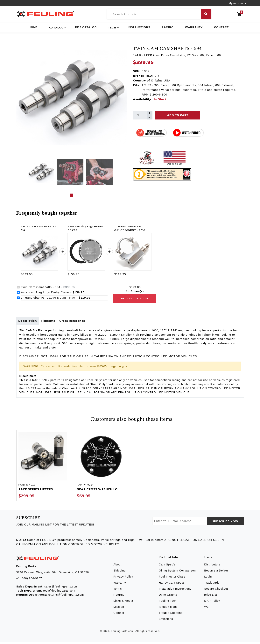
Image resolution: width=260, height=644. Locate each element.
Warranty (194, 27)
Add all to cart (135, 298)
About (118, 566)
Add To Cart (178, 115)
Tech (112, 27)
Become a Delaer (216, 572)
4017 (32, 487)
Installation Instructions (175, 591)
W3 (206, 609)
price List (211, 597)
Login (208, 579)
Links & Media (123, 603)
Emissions (166, 621)
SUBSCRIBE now (225, 523)
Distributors (212, 566)
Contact (221, 27)
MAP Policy (212, 603)
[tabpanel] (41, 172)
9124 (91, 487)
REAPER (152, 76)
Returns (119, 597)
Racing (168, 27)
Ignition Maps (168, 609)
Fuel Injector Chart (172, 579)
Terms (118, 591)
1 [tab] (72, 195)
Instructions (139, 27)
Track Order (212, 585)
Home (33, 27)
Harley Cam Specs (172, 585)
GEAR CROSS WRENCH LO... (99, 491)
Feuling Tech (168, 603)
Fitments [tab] (52, 322)
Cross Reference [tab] (80, 322)
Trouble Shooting (171, 615)
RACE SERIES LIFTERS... (37, 491)
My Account (236, 3)
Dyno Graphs (168, 597)
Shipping (120, 572)
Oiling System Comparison (177, 572)
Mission (119, 609)
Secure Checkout (216, 591)
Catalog (56, 27)
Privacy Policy (123, 579)
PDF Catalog (86, 27)
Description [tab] (29, 322)
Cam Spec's (167, 566)
